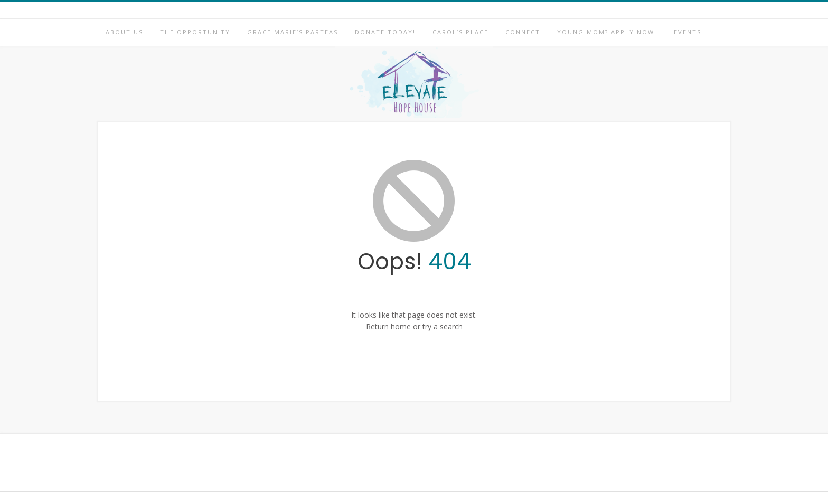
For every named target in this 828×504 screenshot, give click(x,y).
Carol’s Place (460, 32)
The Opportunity (195, 32)
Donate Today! (385, 32)
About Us (124, 32)
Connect (523, 32)
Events (688, 32)
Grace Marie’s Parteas (293, 32)
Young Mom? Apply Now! (607, 32)
